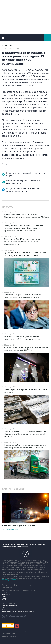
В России (7, 46)
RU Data (5, 609)
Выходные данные (9, 634)
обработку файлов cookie (11, 580)
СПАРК (4, 593)
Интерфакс (26, 38)
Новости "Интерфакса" (10, 606)
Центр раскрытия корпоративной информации (18, 611)
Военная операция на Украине (19, 526)
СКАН (4, 608)
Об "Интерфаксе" (18, 544)
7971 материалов (10, 530)
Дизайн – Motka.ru (9, 636)
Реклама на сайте (9, 547)
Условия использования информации (17, 631)
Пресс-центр (31, 544)
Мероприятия (23, 547)
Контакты (6, 544)
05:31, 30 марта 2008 (10, 48)
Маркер (5, 598)
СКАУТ (4, 596)
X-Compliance (6, 595)
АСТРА (4, 600)
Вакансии (41, 544)
